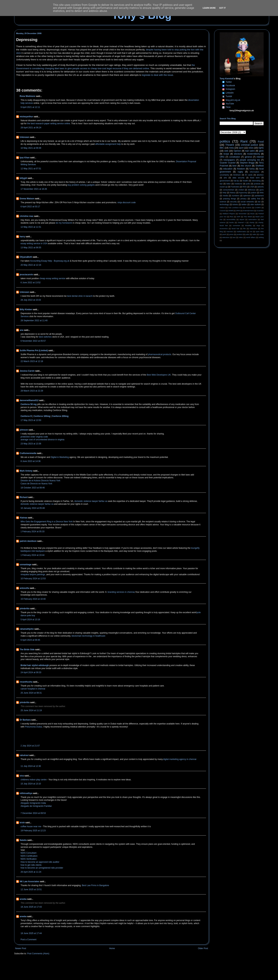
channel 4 (242, 222)
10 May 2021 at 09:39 (31, 148)
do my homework (64, 223)
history (233, 193)
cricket (241, 190)
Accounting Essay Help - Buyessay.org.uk (50, 261)
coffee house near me (31, 826)
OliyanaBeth (26, 257)
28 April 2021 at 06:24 (31, 128)
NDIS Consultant (28, 853)
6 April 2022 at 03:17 (30, 207)
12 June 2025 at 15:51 (31, 889)
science (223, 202)
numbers (236, 196)
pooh (224, 234)
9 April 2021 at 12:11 (30, 107)
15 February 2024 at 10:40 (33, 599)
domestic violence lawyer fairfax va (91, 501)
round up (223, 187)
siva (22, 776)
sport (241, 148)
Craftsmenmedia (28, 453)
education (228, 169)
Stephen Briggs (247, 163)
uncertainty (224, 175)
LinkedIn (230, 93)
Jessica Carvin (27, 371)
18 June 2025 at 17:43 (31, 907)
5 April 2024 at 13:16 (30, 620)
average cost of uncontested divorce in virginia (42, 440)
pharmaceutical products (160, 354)
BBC (222, 148)
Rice (232, 217)
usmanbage (26, 565)
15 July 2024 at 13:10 (31, 784)
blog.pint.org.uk (233, 100)
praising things (230, 199)
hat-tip (236, 181)
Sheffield (259, 166)
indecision (253, 228)
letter (229, 184)
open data (260, 232)
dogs (258, 225)
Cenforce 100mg (42, 416)
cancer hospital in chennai (33, 689)
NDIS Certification (29, 856)
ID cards (249, 175)
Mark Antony (26, 471)
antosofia (24, 588)
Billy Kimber (26, 310)
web (226, 151)
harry (22, 237)
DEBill (231, 211)
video (241, 237)
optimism (247, 196)
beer (235, 166)
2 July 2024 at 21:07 (30, 746)
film (245, 228)
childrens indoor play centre (34, 780)
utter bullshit (256, 204)
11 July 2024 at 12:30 (31, 766)
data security (238, 178)
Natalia (23, 840)
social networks (247, 202)
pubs (247, 234)
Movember (243, 214)
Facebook (230, 86)
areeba (23, 899)
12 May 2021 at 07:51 (31, 169)
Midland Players (229, 214)
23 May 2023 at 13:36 (31, 444)
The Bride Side (27, 650)
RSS (245, 187)
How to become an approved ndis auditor (40, 862)
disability (248, 225)
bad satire (250, 151)
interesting (256, 181)
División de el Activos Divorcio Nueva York (40, 481)
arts (225, 178)
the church (246, 166)
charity (252, 222)
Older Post (203, 948)
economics (224, 228)
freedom (241, 169)
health (245, 181)
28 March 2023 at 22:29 (32, 391)
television (226, 237)
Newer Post (21, 948)
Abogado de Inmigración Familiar (36, 806)
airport (242, 219)
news (251, 148)
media (225, 196)
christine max (27, 216)
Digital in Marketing (60, 457)
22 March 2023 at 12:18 (32, 361)
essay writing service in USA (34, 243)
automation (253, 219)
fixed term (255, 178)
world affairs (251, 237)
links (262, 193)
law (221, 184)
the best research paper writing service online (48, 124)
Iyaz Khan (25, 158)
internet (260, 157)
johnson (24, 430)
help (224, 193)
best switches (45, 337)
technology (224, 204)
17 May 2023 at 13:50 (31, 420)
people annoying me (250, 160)
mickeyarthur (26, 117)
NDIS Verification (29, 859)
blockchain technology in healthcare (88, 636)
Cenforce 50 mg (29, 404)
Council (223, 211)
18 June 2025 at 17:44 (31, 933)
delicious (252, 190)
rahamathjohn (27, 629)
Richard (24, 497)
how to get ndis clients (31, 865)
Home (112, 948)
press (231, 234)
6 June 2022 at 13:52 (31, 283)
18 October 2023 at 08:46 (33, 488)
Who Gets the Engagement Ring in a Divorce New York (47, 522)
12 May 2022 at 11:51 (31, 227)
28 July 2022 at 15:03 (31, 300)
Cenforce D (26, 416)
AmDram (237, 175)
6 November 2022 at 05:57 (33, 341)
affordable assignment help (108, 144)
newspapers (229, 160)
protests (257, 184)
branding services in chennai (121, 592)
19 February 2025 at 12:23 (33, 831)
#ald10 (222, 208)
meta (231, 148)
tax (259, 202)
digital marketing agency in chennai (180, 759)
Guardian (260, 211)
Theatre (230, 145)
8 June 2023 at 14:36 (31, 461)
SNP (238, 217)
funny (252, 169)
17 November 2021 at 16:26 (34, 189)
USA (252, 187)
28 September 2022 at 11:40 (34, 321)
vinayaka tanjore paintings (33, 574)
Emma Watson (27, 199)
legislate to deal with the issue (158, 75)
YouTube (230, 104)
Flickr (228, 107)
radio (254, 234)
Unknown (24, 137)
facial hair (236, 228)
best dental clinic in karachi (80, 296)
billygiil (23, 178)
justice (253, 193)
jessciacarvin (26, 275)
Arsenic (249, 208)
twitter (244, 204)
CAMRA (258, 208)
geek (261, 151)
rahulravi (24, 755)
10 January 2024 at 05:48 (33, 508)
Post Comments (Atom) (38, 954)
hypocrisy (243, 193)
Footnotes (235, 187)
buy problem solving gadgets (81, 185)
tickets (235, 204)
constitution (235, 157)
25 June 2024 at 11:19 (31, 710)
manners (230, 232)
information (255, 172)
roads (262, 234)
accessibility (231, 219)
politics (225, 141)
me (251, 232)
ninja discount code (127, 202)
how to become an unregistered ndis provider (42, 868)
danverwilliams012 (29, 400)
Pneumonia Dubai (33, 727)
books (232, 222)
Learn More (209, 8)
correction (237, 225)
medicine (238, 184)
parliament (259, 196)
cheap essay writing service (52, 278)
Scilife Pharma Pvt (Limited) (34, 351)
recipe (226, 154)
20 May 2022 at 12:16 (31, 265)
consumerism (229, 190)
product (240, 234)
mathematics (241, 232)
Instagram (230, 89)
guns (262, 190)
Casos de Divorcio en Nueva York (36, 484)
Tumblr (229, 96)
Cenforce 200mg (60, 416)
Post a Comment (28, 940)
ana (22, 330)
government (225, 181)
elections (238, 154)
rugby (240, 172)
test (234, 237)
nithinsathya (26, 793)
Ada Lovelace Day (235, 208)
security (233, 202)
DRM (238, 211)
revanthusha (26, 682)
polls (248, 184)
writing (261, 237)
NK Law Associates (29, 882)
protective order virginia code (34, 437)
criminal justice (250, 145)
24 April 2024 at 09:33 (31, 672)
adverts (261, 187)
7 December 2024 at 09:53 (33, 813)
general (248, 157)
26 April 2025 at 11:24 (31, 872)
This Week (248, 217)
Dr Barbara (25, 720)
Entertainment (248, 211)
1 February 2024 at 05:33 (33, 532)
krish (22, 823)
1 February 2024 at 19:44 (33, 555)
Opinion (237, 151)
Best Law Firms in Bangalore (95, 885)
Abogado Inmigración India (33, 803)
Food (261, 142)
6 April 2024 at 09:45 (30, 640)
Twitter (229, 82)
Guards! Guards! (228, 163)
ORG (222, 157)
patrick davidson (28, 541)
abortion (260, 175)
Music (253, 214)
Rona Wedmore (27, 96)
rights (261, 148)
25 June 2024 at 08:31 (31, 693)
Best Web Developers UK (159, 375)
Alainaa (23, 518)
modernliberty (254, 154)
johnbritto (25, 609)
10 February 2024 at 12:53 (33, 579)
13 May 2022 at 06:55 (31, 248)
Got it (222, 8)
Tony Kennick (227, 79)
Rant (244, 141)
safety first (256, 199)
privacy (243, 199)
